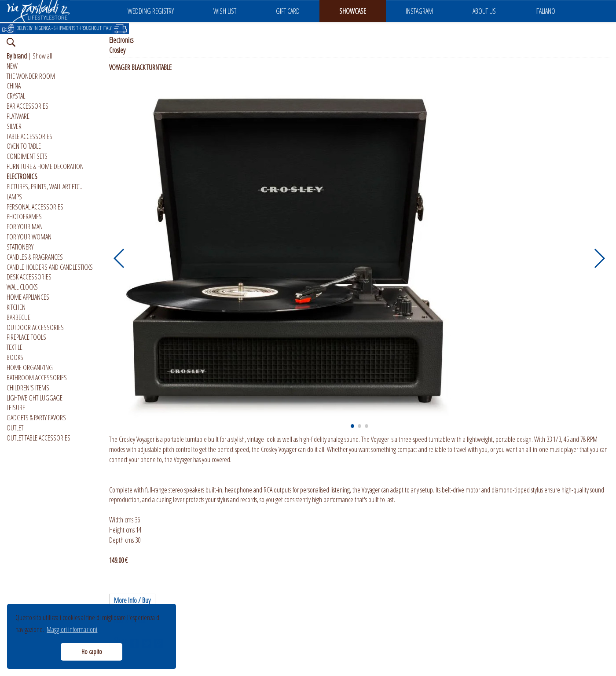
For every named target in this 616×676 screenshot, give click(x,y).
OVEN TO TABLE (24, 146)
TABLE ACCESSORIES (29, 136)
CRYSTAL (16, 96)
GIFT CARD (288, 11)
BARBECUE (18, 317)
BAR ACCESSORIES (27, 106)
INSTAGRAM (419, 11)
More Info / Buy (132, 600)
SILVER (14, 126)
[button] (119, 258)
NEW (12, 66)
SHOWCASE (353, 11)
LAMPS (14, 197)
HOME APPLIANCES (28, 297)
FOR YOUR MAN (25, 227)
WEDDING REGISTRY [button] (151, 11)
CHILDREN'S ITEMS (28, 388)
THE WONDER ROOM (31, 76)
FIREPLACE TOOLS (26, 337)
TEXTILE (15, 347)
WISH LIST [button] (225, 11)
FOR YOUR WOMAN (29, 237)
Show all (42, 56)
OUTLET (15, 428)
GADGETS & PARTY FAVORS (36, 418)
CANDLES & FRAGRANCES (35, 257)
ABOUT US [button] (484, 11)
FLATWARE (18, 116)
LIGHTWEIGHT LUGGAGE (35, 398)
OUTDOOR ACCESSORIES (35, 327)
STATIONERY (20, 247)
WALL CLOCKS (22, 287)
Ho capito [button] (92, 652)
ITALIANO (545, 11)
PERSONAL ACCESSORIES (35, 207)
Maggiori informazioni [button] (72, 629)
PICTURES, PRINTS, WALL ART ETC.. (44, 187)
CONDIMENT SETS (27, 156)
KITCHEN (16, 307)
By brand (17, 56)
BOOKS (15, 357)
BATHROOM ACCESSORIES (37, 378)
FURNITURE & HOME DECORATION (45, 166)
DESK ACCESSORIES (29, 277)
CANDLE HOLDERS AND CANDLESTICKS (50, 267)
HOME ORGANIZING (30, 367)
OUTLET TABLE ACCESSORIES (38, 438)
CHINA (14, 86)
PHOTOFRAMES (24, 217)
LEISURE (16, 408)
